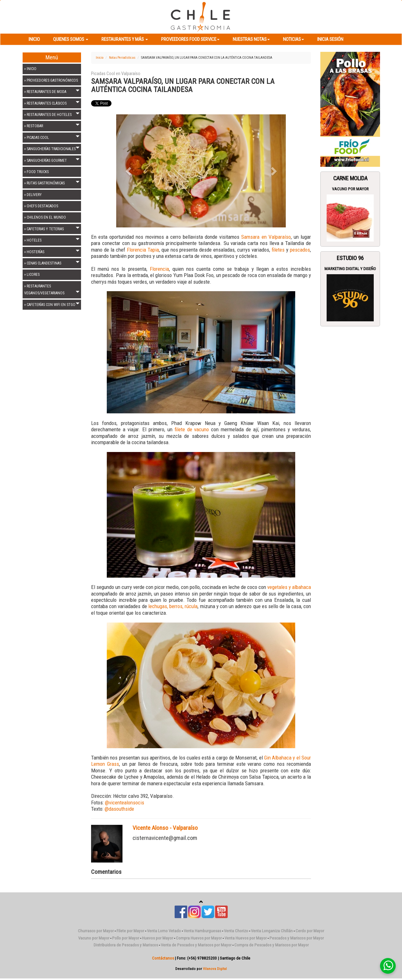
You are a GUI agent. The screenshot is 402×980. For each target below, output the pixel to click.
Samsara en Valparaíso (266, 237)
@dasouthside (119, 809)
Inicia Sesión (330, 39)
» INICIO (30, 69)
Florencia (159, 269)
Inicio (34, 39)
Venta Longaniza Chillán (272, 931)
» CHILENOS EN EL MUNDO (45, 217)
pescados (300, 250)
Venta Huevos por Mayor (246, 938)
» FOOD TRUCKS (36, 172)
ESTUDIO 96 (350, 258)
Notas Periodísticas (122, 58)
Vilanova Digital (215, 969)
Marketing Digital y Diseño (350, 269)
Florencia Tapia (143, 250)
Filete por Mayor (130, 931)
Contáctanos (163, 958)
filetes (279, 250)
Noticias (293, 39)
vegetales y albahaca (289, 587)
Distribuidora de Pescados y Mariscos (126, 945)
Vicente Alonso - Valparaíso (165, 828)
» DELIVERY (33, 195)
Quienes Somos (71, 39)
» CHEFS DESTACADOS (41, 206)
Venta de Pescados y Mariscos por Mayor (196, 945)
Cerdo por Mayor (310, 931)
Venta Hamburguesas (202, 931)
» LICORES (32, 275)
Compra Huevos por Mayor (199, 938)
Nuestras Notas (251, 39)
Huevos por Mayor (158, 938)
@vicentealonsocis (125, 803)
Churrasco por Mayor (96, 931)
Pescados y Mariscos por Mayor (297, 938)
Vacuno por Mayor (350, 189)
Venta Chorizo (236, 931)
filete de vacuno (192, 429)
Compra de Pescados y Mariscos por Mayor (272, 945)
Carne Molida (350, 178)
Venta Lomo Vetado (164, 931)
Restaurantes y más (125, 39)
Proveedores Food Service (190, 39)
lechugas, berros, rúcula (172, 606)
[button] (129, 171)
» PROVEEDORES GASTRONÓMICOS (51, 80)
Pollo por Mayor (126, 938)
